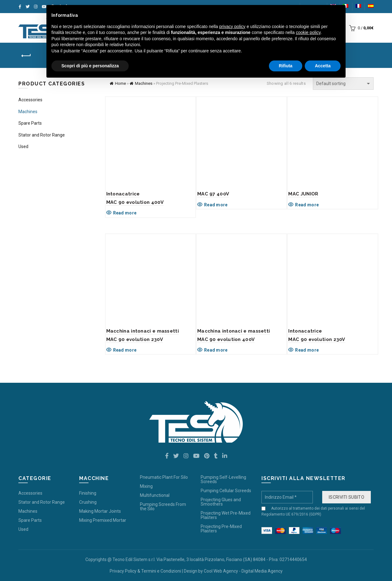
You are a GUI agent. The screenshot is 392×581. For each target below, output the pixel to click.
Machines (144, 83)
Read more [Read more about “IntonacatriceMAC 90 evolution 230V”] (307, 350)
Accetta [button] (323, 66)
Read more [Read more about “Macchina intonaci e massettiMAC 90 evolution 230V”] (125, 350)
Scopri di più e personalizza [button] (90, 66)
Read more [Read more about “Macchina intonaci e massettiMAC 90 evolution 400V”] (216, 350)
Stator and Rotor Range (42, 135)
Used (23, 146)
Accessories (30, 100)
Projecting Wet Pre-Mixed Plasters (226, 515)
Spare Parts (30, 123)
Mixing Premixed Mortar (103, 520)
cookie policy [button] (308, 32)
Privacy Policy (123, 571)
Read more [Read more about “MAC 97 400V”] (216, 205)
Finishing (88, 493)
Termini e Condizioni (161, 571)
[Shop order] (343, 84)
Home (120, 83)
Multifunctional (155, 495)
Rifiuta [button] (286, 66)
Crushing (88, 502)
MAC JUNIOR (303, 194)
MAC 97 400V (213, 194)
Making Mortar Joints (100, 511)
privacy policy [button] (232, 26)
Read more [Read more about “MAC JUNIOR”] (307, 205)
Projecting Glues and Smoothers (221, 502)
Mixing (146, 486)
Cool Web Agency (221, 571)
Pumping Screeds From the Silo (163, 507)
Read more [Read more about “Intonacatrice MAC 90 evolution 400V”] (125, 213)
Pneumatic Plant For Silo (164, 477)
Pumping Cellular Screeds (226, 491)
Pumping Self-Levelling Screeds (223, 479)
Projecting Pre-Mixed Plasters (221, 529)
